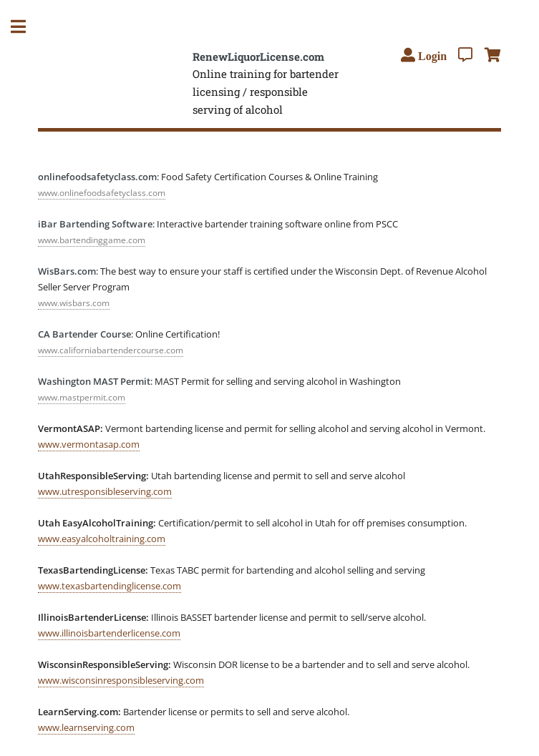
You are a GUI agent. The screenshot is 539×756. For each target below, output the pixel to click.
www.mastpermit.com (82, 397)
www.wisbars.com (74, 303)
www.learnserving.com (86, 727)
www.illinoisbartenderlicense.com (109, 633)
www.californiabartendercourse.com (111, 350)
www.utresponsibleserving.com (105, 491)
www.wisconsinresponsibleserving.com (121, 680)
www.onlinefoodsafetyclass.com (102, 193)
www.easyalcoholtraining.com (102, 539)
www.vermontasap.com (89, 444)
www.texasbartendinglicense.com (110, 586)
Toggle (26, 27)
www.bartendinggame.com (92, 240)
